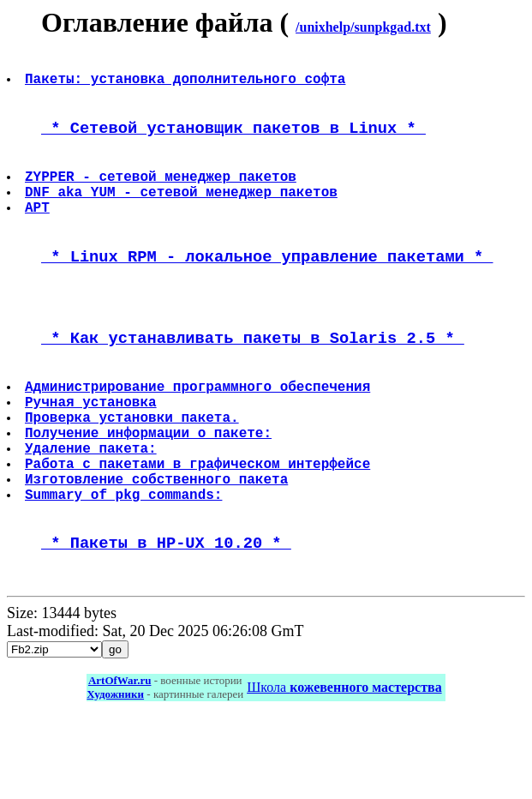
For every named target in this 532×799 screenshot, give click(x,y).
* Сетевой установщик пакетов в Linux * (233, 140)
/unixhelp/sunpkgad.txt (363, 27)
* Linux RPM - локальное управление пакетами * (267, 288)
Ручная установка (93, 454)
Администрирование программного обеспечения (199, 435)
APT (39, 233)
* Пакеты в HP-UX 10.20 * (166, 621)
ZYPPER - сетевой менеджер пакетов (162, 195)
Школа (344, 769)
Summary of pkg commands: (125, 567)
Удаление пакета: (93, 510)
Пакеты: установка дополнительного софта (187, 85)
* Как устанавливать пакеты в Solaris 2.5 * (253, 379)
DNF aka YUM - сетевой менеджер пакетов (183, 214)
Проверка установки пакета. (134, 472)
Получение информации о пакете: (150, 491)
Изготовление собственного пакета (158, 548)
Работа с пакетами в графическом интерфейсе (199, 529)
